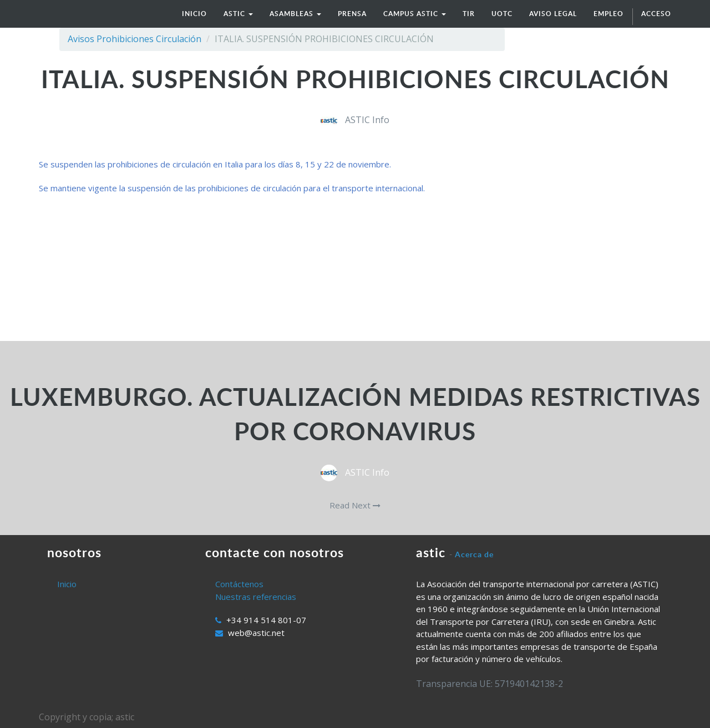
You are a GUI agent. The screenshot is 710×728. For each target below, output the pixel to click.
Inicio (67, 584)
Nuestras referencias (256, 597)
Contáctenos (239, 584)
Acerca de (474, 554)
